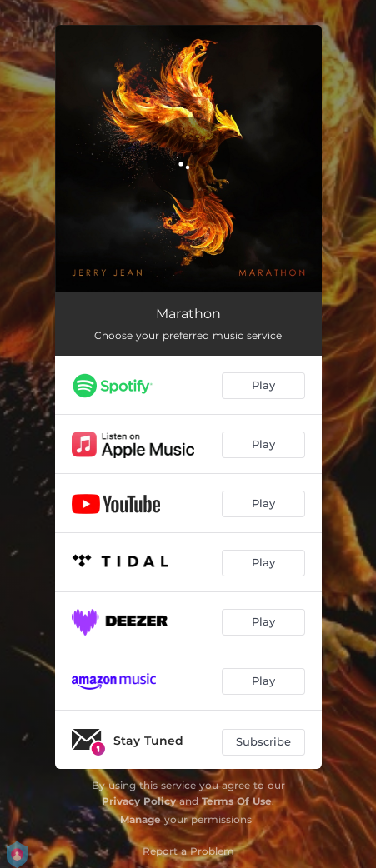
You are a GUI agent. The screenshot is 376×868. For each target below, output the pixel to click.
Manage (140, 819)
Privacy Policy (139, 801)
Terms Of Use (237, 801)
